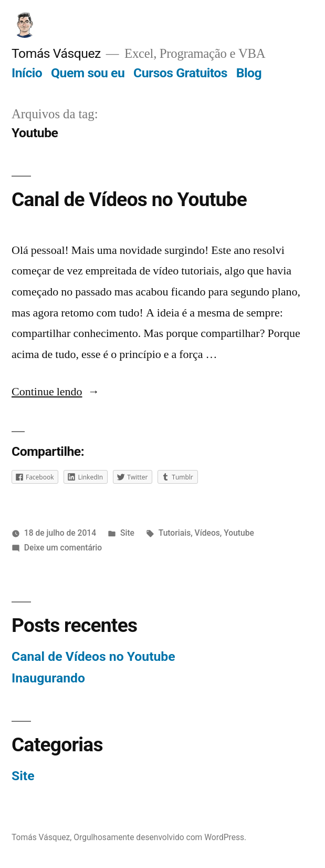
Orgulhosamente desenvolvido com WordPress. (160, 837)
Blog (249, 73)
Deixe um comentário (63, 548)
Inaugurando (48, 678)
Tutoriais (175, 533)
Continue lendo (56, 392)
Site (127, 533)
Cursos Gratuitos (180, 73)
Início (27, 73)
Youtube (239, 533)
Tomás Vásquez (56, 53)
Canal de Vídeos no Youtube (129, 200)
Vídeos (207, 533)
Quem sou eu (88, 73)
